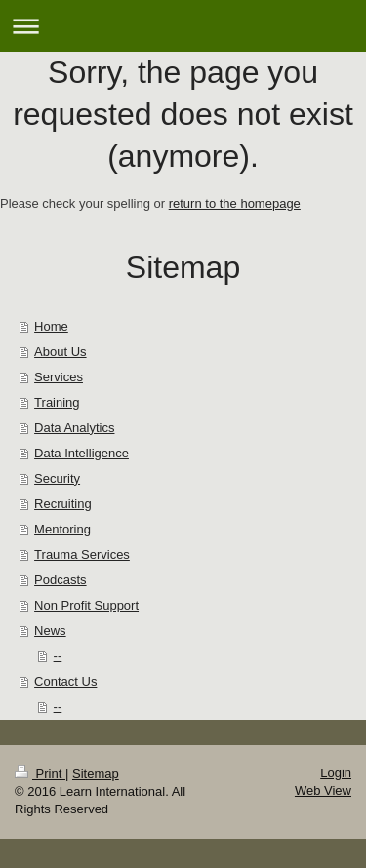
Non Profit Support (86, 605)
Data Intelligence (81, 453)
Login (336, 773)
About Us (60, 352)
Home (51, 326)
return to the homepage (235, 203)
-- (58, 656)
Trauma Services (82, 554)
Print (40, 774)
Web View (323, 790)
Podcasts (60, 580)
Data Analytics (74, 428)
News (50, 631)
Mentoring (62, 529)
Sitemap (96, 774)
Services (59, 377)
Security (57, 478)
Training (57, 402)
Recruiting (63, 504)
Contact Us (65, 681)
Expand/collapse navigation (183, 26)
